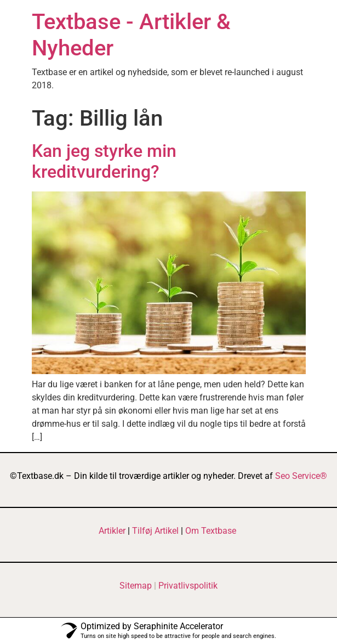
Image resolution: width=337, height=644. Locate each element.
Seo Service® (301, 476)
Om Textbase (211, 531)
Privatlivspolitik (188, 586)
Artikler (112, 531)
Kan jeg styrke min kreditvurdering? (104, 161)
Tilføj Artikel (155, 531)
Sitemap (136, 586)
